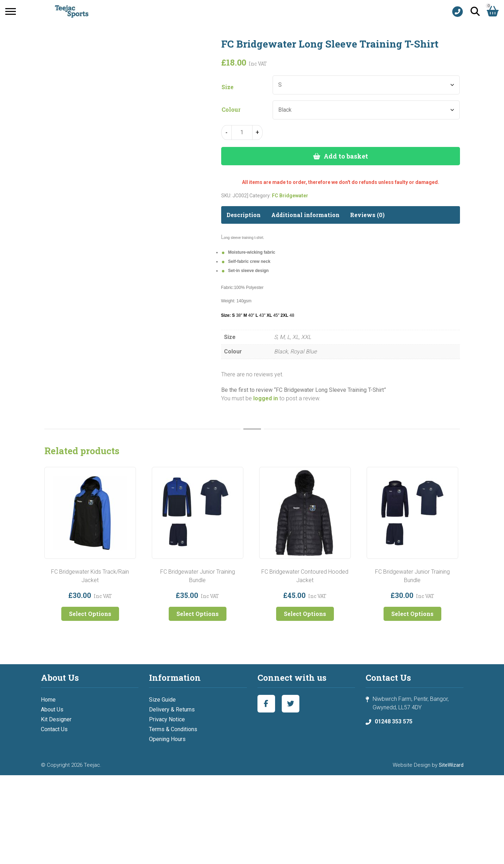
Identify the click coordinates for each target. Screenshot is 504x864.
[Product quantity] (242, 132)
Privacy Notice (167, 719)
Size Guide (162, 700)
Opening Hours (167, 739)
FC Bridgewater (290, 196)
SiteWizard (451, 765)
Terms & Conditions (173, 729)
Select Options (90, 614)
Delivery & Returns (172, 709)
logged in (266, 398)
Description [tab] (244, 215)
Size (228, 87)
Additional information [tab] (305, 215)
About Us (52, 709)
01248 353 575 (394, 721)
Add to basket (346, 156)
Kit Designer (56, 719)
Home (48, 700)
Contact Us (54, 729)
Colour (231, 110)
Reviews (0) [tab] (367, 215)
